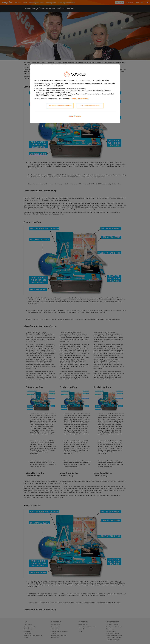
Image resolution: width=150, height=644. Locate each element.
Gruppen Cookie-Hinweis (79, 99)
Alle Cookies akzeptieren (90, 106)
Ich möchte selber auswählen (60, 106)
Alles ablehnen (75, 116)
